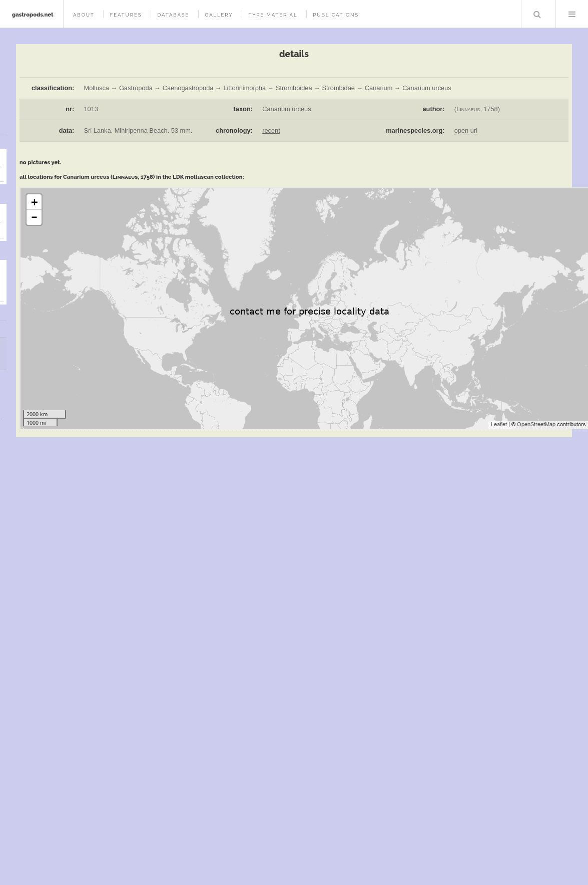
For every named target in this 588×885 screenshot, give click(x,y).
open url (466, 130)
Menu (572, 14)
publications (336, 15)
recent (271, 130)
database (173, 15)
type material (273, 15)
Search (537, 14)
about (84, 15)
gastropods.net (33, 15)
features (126, 15)
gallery (219, 15)
